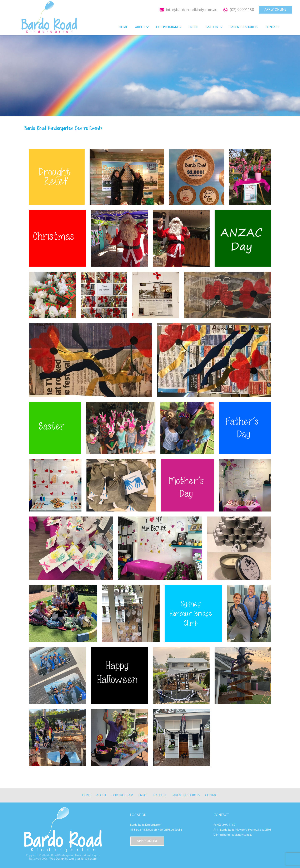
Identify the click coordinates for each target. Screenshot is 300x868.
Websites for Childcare (83, 859)
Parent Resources (244, 27)
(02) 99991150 (242, 10)
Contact (272, 27)
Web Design (57, 859)
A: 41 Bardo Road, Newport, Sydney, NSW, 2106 (242, 830)
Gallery (212, 27)
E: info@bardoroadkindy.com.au (233, 835)
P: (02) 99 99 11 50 (224, 825)
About (140, 27)
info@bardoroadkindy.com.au (192, 10)
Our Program (167, 27)
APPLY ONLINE (275, 9)
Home (123, 27)
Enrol (193, 27)
